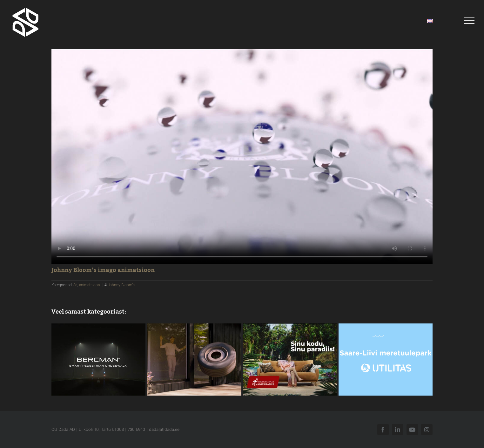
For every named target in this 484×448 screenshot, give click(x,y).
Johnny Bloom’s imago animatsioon (103, 270)
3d (75, 285)
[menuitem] (430, 21)
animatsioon (90, 285)
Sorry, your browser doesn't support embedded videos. (242, 156)
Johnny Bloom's (121, 285)
